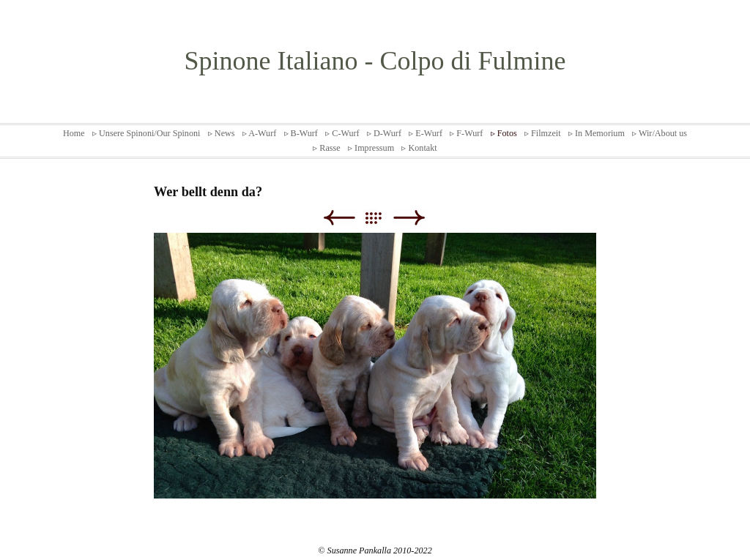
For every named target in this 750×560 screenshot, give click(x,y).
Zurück (339, 218)
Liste (380, 218)
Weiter (409, 218)
